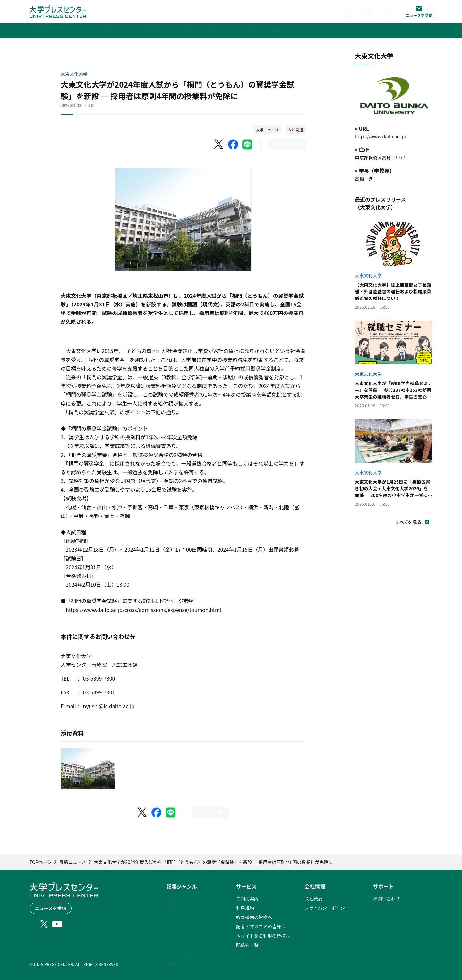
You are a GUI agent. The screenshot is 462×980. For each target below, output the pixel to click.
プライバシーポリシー (327, 908)
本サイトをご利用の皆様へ (263, 936)
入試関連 (295, 129)
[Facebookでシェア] (233, 144)
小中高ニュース (182, 936)
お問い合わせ (387, 898)
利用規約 (245, 908)
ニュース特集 (180, 954)
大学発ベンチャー (184, 945)
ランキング (178, 917)
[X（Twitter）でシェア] (219, 144)
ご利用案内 (247, 898)
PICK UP (175, 898)
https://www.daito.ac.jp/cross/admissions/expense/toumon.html (143, 610)
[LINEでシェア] (247, 144)
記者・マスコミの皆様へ (261, 926)
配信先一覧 (247, 945)
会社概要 (313, 898)
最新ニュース (180, 908)
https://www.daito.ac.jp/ (381, 136)
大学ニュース (267, 129)
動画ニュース (180, 964)
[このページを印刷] (287, 145)
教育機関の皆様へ (254, 917)
